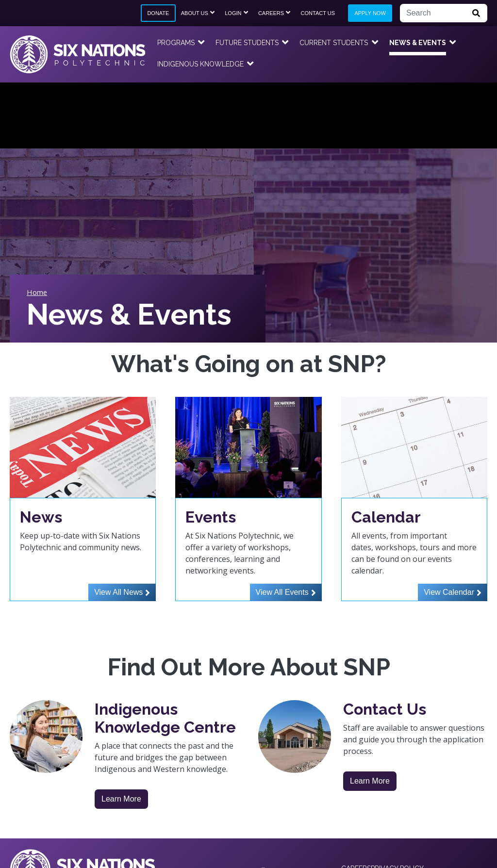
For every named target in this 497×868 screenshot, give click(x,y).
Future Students (247, 43)
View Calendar (449, 592)
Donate (158, 13)
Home (37, 292)
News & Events (418, 43)
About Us (195, 13)
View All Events (282, 592)
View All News (118, 592)
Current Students (334, 43)
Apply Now (370, 13)
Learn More (121, 799)
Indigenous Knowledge (200, 64)
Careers (271, 13)
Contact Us (318, 13)
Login (233, 13)
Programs (176, 43)
